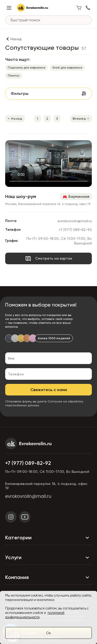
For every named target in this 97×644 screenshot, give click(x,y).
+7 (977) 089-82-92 (75, 230)
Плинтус (14, 76)
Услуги (48, 557)
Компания (48, 577)
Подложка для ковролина (27, 68)
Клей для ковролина (67, 68)
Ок (48, 633)
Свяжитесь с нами (49, 390)
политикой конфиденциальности (35, 615)
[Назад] (13, 39)
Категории (48, 538)
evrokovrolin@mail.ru (75, 221)
